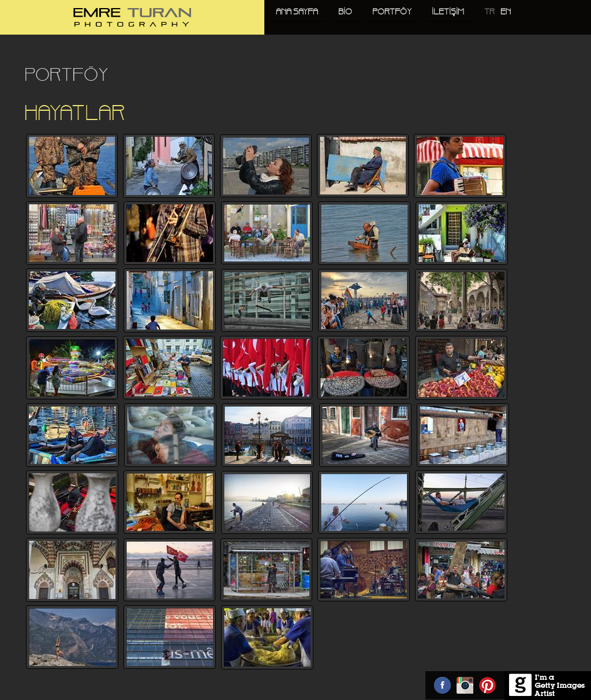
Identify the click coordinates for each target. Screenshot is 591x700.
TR (489, 12)
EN (506, 12)
